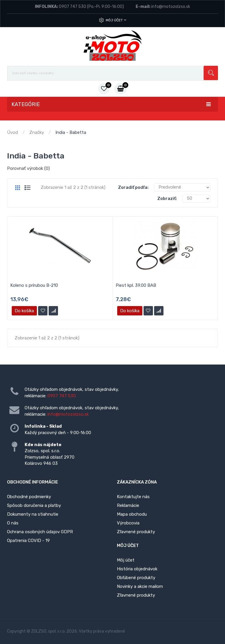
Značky (37, 132)
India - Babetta (71, 132)
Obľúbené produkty (136, 578)
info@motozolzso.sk (171, 7)
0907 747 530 (73, 7)
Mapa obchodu (132, 514)
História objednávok (137, 569)
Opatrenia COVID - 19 (28, 541)
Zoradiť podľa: (133, 187)
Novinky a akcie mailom (140, 586)
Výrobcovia (128, 523)
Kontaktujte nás (133, 497)
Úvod (12, 132)
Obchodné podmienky (29, 497)
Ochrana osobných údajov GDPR (40, 532)
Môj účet (116, 20)
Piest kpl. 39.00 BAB (136, 285)
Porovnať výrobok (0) (28, 168)
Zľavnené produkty (136, 532)
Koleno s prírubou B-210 (34, 285)
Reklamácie (128, 505)
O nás (13, 523)
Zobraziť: (167, 198)
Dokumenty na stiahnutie (33, 514)
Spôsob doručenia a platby (34, 505)
